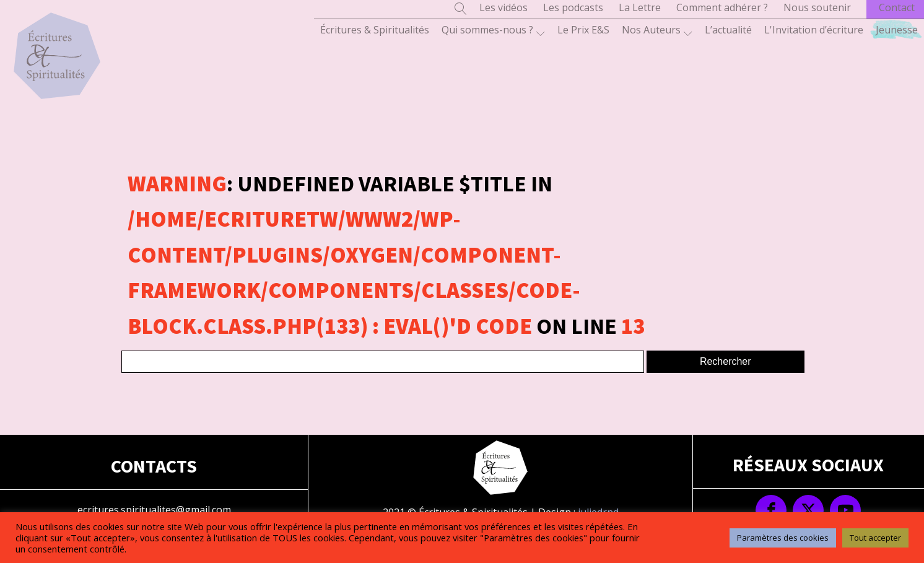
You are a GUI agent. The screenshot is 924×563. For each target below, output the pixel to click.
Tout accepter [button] (875, 538)
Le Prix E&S (583, 30)
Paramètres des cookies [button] (783, 538)
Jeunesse (897, 30)
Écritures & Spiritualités (375, 30)
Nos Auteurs (657, 30)
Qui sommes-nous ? (493, 30)
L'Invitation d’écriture (814, 30)
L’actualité (728, 30)
